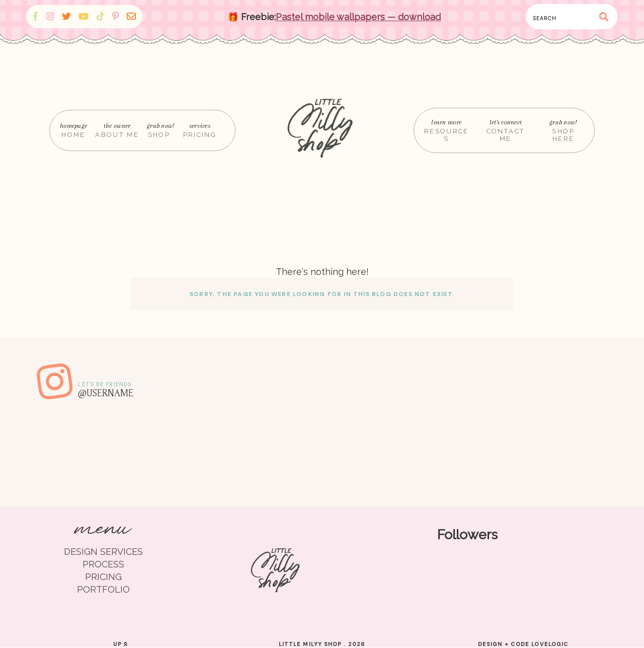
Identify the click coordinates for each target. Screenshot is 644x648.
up (120, 644)
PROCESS (103, 564)
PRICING (103, 577)
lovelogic (550, 644)
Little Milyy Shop (310, 644)
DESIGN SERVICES (103, 552)
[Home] (322, 130)
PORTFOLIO (103, 589)
